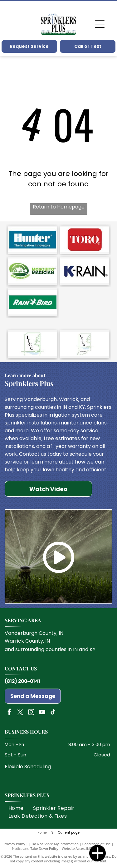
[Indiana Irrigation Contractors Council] (32, 344)
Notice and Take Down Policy (35, 848)
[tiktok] (53, 713)
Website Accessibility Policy (83, 848)
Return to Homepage (59, 207)
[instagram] (31, 713)
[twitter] (20, 713)
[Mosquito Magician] (32, 271)
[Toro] (85, 240)
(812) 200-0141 (22, 681)
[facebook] (9, 713)
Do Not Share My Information (55, 844)
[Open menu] (100, 24)
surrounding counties (41, 649)
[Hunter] (32, 240)
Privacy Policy (15, 844)
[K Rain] (85, 271)
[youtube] (42, 713)
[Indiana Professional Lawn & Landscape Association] (85, 344)
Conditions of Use (97, 844)
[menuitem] (16, 808)
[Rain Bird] (32, 302)
